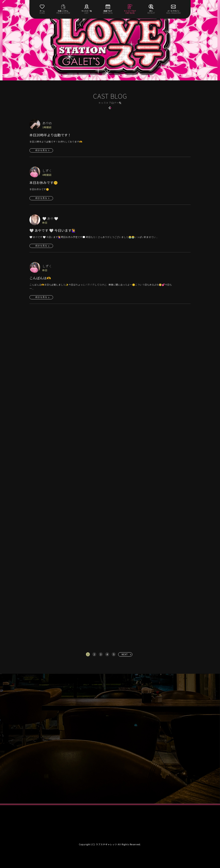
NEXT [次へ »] (125, 654)
